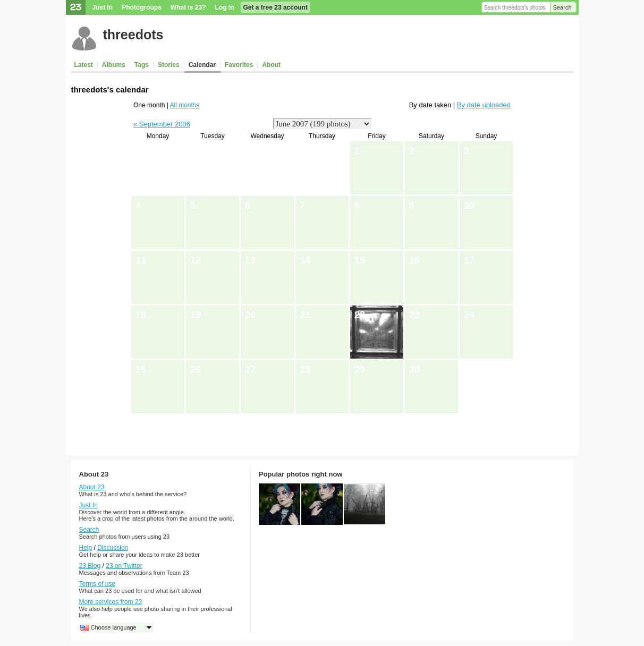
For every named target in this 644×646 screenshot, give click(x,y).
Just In (103, 7)
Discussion (113, 548)
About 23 (92, 487)
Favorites (239, 65)
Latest (84, 65)
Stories (169, 65)
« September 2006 (162, 124)
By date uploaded (484, 105)
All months (185, 105)
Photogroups (142, 7)
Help (86, 548)
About (271, 65)
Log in (225, 7)
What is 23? (188, 7)
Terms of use (98, 584)
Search (562, 7)
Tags (142, 65)
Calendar (202, 65)
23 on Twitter (124, 566)
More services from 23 (111, 602)
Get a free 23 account (276, 7)
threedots (133, 35)
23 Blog (90, 566)
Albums (114, 65)
